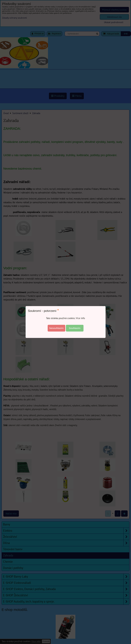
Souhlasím (75, 328)
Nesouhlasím (56, 328)
